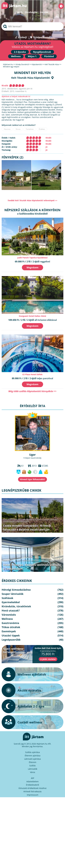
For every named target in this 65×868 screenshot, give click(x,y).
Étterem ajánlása (33, 756)
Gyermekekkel (11, 602)
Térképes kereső (42, 37)
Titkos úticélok (11, 627)
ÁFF (33, 778)
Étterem (33, 762)
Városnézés (9, 615)
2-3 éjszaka (20, 52)
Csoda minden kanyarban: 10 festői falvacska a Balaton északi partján (27, 528)
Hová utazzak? (11, 610)
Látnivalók (33, 769)
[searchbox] (32, 26)
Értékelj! (23, 37)
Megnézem (32, 268)
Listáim (44, 12)
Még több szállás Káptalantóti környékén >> (32, 391)
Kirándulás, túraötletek (16, 606)
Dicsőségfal (31, 12)
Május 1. (32, 56)
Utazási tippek (9, 521)
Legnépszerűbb (23, 521)
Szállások (26, 561)
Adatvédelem (32, 781)
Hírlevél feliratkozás (32, 791)
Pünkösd (49, 56)
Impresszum (33, 795)
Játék (20, 12)
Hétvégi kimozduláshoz (32, 520)
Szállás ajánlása (32, 752)
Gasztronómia (10, 623)
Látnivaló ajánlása (32, 759)
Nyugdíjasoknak (42, 52)
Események (9, 631)
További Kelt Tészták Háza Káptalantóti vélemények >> (32, 200)
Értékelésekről (32, 785)
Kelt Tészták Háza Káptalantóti (31, 78)
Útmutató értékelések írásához (32, 788)
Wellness (16, 56)
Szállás (32, 766)
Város (33, 772)
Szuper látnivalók (51, 520)
